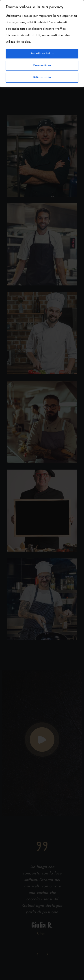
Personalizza (42, 66)
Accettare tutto (42, 53)
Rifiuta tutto (42, 78)
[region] (42, 44)
